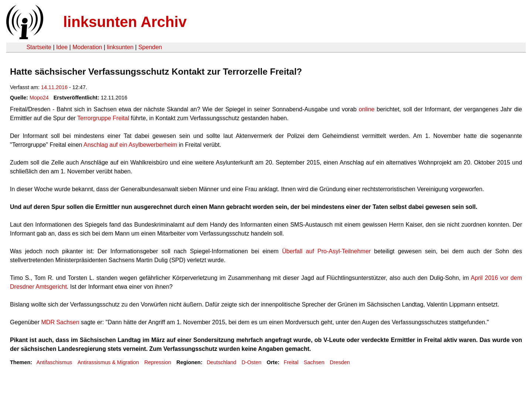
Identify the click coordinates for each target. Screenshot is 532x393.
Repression (158, 362)
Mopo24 (39, 98)
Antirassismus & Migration (108, 362)
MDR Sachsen (60, 322)
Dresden (340, 362)
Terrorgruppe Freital (103, 118)
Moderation (87, 47)
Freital (291, 362)
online (368, 109)
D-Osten (252, 362)
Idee (62, 47)
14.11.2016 (54, 87)
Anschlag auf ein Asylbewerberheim (130, 145)
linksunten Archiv (125, 22)
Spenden (150, 47)
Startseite (39, 47)
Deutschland (221, 362)
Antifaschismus (54, 362)
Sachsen (314, 362)
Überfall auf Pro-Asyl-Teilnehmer (326, 251)
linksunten (120, 47)
